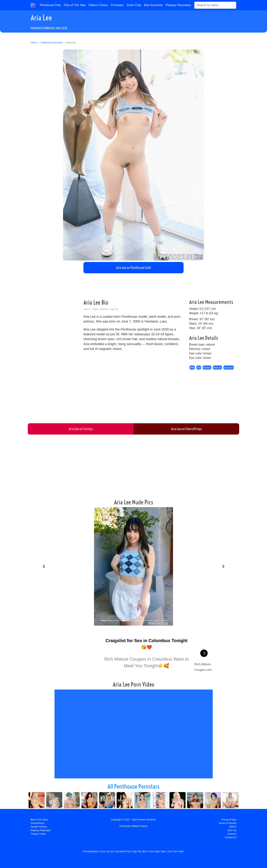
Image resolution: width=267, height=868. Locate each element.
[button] (44, 566)
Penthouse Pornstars (52, 42)
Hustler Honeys (39, 827)
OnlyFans (217, 368)
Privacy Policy (229, 820)
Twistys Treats (38, 834)
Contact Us (231, 837)
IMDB (192, 368)
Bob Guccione (153, 5)
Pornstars (117, 5)
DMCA (233, 827)
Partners (232, 834)
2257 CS (232, 830)
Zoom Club (134, 5)
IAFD (199, 368)
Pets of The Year (75, 5)
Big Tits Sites (140, 851)
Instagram (229, 368)
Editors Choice (98, 5)
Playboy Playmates (178, 5)
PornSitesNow (91, 851)
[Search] (215, 5)
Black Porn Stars (39, 820)
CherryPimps (37, 823)
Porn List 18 (107, 851)
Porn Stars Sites (157, 851)
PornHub (207, 368)
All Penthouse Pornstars (133, 786)
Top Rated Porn (123, 851)
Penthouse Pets (50, 5)
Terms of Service (228, 823)
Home (34, 42)
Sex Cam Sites (176, 851)
